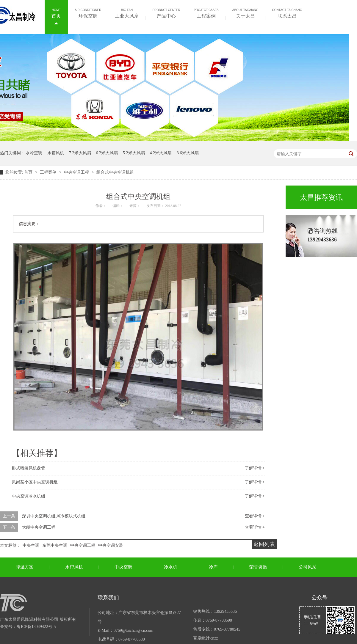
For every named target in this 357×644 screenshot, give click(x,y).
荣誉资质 (258, 567)
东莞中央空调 (55, 545)
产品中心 (166, 13)
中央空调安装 (111, 545)
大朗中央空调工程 (39, 527)
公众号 (320, 598)
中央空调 (31, 545)
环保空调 (88, 13)
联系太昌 (287, 13)
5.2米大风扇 (134, 153)
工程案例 (206, 13)
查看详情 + (255, 516)
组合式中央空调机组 (115, 172)
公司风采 (308, 567)
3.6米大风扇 (188, 153)
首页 (56, 13)
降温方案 (25, 567)
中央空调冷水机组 (29, 496)
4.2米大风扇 (161, 153)
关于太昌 (245, 13)
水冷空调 (34, 153)
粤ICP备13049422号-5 (36, 627)
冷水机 (171, 567)
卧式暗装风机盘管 (29, 468)
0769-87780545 (227, 629)
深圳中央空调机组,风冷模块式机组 (54, 516)
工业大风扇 (127, 13)
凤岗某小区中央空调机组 (35, 482)
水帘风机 (56, 153)
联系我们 (108, 598)
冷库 (213, 567)
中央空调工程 (77, 172)
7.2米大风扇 (80, 153)
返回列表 (264, 544)
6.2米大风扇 (107, 153)
